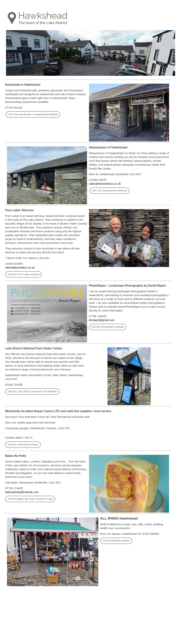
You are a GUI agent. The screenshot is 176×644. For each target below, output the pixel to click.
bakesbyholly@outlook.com (22, 492)
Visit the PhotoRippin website (108, 327)
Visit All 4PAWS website (116, 541)
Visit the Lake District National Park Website (32, 391)
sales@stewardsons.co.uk (105, 184)
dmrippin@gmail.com (102, 320)
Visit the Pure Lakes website (23, 274)
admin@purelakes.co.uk (20, 267)
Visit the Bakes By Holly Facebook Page (30, 499)
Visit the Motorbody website (23, 445)
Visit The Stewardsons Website (109, 191)
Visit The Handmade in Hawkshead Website (33, 114)
